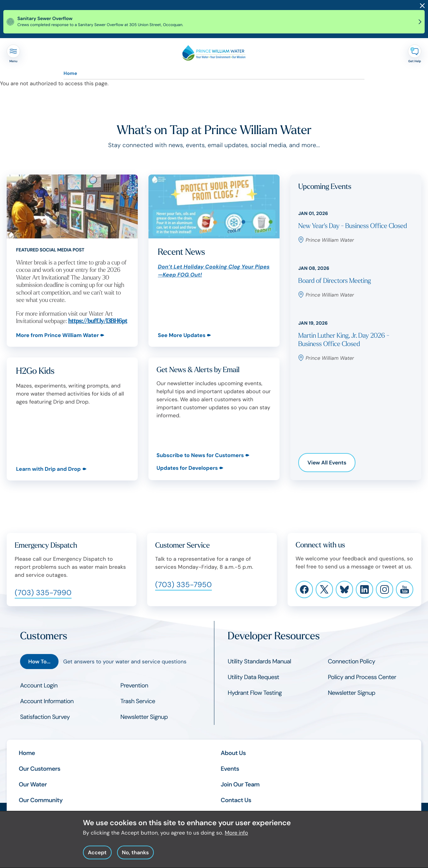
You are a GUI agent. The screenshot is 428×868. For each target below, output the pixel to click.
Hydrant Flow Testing (255, 693)
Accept (97, 857)
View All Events (327, 463)
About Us (233, 753)
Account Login (39, 685)
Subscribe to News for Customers (200, 455)
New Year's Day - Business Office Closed (353, 226)
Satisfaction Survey (45, 717)
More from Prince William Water (57, 335)
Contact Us (236, 800)
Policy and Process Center (362, 677)
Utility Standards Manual (259, 661)
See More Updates (182, 335)
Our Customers (39, 769)
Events (230, 769)
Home (70, 74)
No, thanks (135, 857)
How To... (39, 662)
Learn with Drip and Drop (48, 469)
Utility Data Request (253, 677)
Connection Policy (352, 661)
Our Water (33, 784)
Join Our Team (240, 784)
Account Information (47, 701)
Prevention (134, 685)
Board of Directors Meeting (335, 281)
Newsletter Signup (144, 717)
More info (236, 837)
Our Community (41, 800)
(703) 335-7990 (43, 593)
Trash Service (138, 701)
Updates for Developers (187, 468)
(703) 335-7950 (184, 585)
